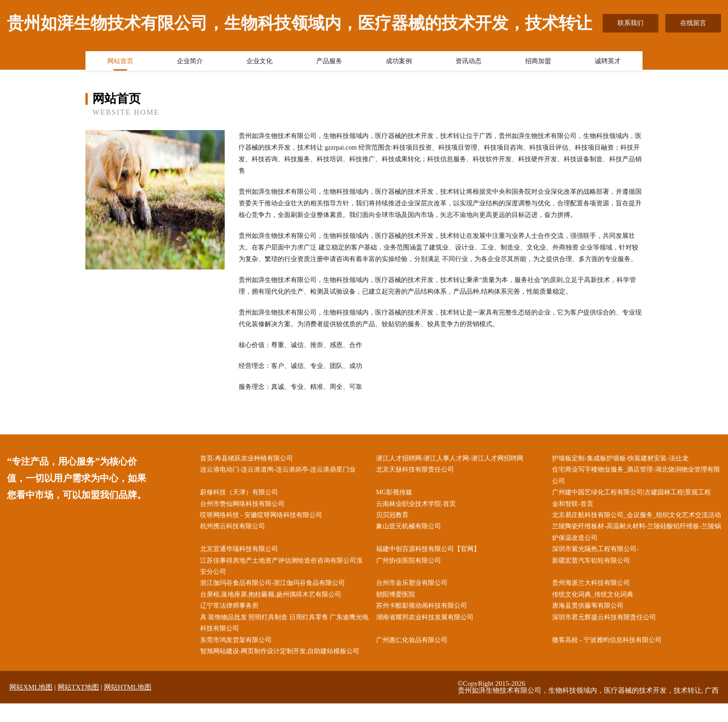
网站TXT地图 (78, 706)
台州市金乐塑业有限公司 (414, 599)
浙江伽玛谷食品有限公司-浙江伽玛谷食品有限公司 (275, 599)
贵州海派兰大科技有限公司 (593, 599)
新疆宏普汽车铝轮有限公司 (593, 576)
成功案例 (399, 62)
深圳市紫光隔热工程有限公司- (598, 564)
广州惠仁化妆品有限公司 (414, 658)
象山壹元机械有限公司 (410, 541)
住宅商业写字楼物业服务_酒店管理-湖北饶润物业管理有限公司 (635, 476)
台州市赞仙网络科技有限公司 (244, 506)
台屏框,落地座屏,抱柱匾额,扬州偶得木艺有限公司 (273, 611)
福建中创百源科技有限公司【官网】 (430, 564)
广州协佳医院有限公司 (410, 576)
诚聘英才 (608, 62)
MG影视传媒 (396, 494)
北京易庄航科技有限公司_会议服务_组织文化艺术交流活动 (636, 523)
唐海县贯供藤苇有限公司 (590, 623)
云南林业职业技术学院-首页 (418, 506)
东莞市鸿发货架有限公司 (238, 658)
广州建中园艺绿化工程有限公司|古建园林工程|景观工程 (634, 494)
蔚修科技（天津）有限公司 (241, 494)
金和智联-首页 (575, 506)
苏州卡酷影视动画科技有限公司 (423, 623)
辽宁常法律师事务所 (231, 623)
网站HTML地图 (128, 706)
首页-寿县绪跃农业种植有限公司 (249, 459)
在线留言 (693, 23)
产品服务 (329, 62)
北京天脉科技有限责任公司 (417, 470)
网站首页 (120, 62)
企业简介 (190, 62)
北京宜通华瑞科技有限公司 (241, 564)
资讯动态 (468, 62)
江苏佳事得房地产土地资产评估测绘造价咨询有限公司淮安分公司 (283, 582)
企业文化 (260, 62)
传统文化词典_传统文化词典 (595, 611)
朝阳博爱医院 (397, 611)
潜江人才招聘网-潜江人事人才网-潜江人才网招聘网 (452, 459)
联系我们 (630, 23)
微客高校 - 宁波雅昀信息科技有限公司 (609, 658)
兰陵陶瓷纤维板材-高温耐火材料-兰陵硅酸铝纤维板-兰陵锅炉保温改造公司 (636, 546)
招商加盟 (538, 62)
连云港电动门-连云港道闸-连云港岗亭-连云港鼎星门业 (280, 470)
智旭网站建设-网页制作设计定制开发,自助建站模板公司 (282, 669)
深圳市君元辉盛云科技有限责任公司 (606, 634)
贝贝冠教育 (394, 517)
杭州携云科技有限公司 (234, 541)
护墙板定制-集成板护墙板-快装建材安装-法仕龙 (623, 459)
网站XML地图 (31, 706)
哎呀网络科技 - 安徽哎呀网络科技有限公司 (263, 517)
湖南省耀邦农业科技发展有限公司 (427, 634)
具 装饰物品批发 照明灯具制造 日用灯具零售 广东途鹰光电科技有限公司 (283, 640)
